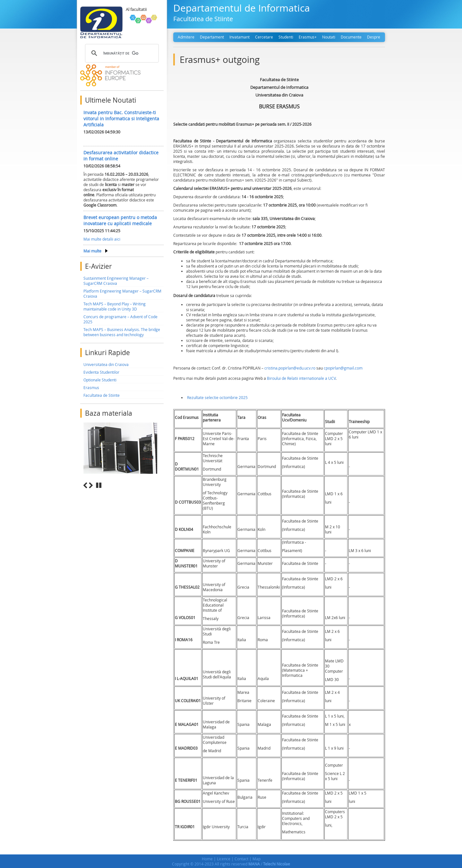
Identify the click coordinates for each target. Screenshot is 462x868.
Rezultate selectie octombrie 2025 (217, 397)
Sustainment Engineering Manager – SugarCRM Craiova (116, 281)
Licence (224, 859)
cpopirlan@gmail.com (343, 368)
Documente (351, 37)
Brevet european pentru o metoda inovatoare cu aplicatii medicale (120, 220)
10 (161, 493)
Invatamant (240, 37)
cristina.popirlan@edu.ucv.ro (290, 368)
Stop (99, 485)
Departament (212, 37)
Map (257, 859)
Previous (85, 485)
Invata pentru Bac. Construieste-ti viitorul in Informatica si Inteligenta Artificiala (121, 119)
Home (207, 859)
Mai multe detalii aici (102, 239)
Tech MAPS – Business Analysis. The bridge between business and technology (122, 332)
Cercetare (264, 37)
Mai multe (92, 251)
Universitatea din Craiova (106, 364)
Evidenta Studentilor (101, 372)
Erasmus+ (308, 37)
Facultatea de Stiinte (102, 395)
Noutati (329, 37)
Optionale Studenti (100, 380)
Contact (241, 859)
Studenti (286, 37)
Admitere (186, 37)
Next (91, 485)
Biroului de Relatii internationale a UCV (301, 378)
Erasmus (91, 387)
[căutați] (121, 53)
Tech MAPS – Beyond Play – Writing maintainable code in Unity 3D (115, 306)
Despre (374, 37)
